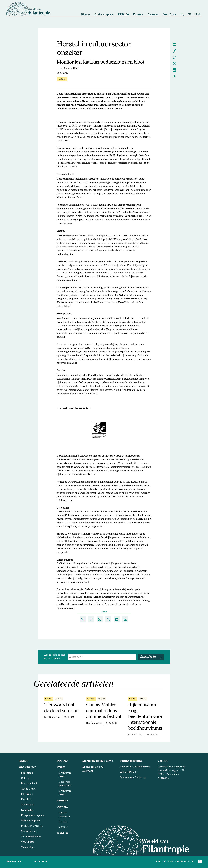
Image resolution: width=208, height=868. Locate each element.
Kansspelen (27, 810)
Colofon (63, 822)
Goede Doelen (29, 789)
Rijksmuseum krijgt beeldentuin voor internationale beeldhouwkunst (145, 717)
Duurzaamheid (29, 784)
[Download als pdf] (174, 76)
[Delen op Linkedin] (174, 70)
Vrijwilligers (27, 842)
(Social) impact (29, 831)
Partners (62, 801)
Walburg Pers (129, 772)
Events (61, 767)
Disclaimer (41, 862)
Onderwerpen (28, 767)
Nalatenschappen (30, 821)
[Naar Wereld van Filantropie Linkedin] (200, 861)
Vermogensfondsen (31, 837)
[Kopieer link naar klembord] (174, 51)
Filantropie (27, 794)
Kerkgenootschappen (32, 815)
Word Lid (63, 833)
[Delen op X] (174, 64)
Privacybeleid (15, 862)
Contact (63, 827)
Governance (28, 805)
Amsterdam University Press (135, 767)
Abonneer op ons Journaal (93, 769)
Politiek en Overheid (32, 826)
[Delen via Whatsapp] (174, 57)
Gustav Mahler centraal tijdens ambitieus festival (104, 711)
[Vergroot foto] (104, 430)
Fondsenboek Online (133, 778)
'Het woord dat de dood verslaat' (61, 708)
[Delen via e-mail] (174, 45)
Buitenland (27, 773)
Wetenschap (28, 847)
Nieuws (24, 761)
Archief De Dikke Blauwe (97, 761)
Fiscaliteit (26, 800)
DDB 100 (62, 761)
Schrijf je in (151, 657)
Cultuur (25, 778)
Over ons (62, 807)
